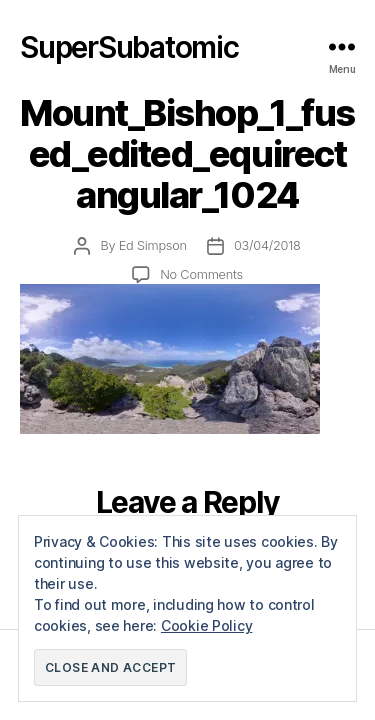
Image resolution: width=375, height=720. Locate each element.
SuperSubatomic (129, 47)
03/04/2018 (267, 245)
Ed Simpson (153, 245)
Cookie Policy (207, 625)
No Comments (201, 274)
